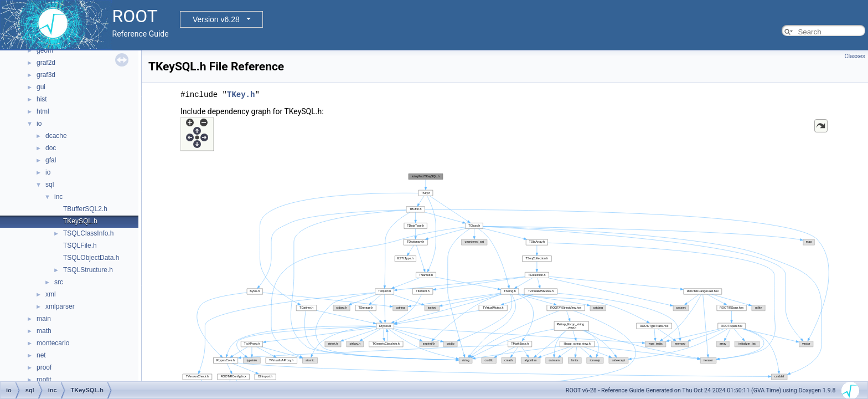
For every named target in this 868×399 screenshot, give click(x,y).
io (39, 124)
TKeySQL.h (80, 221)
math (44, 331)
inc (58, 197)
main (44, 319)
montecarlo (53, 343)
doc (51, 148)
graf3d (46, 75)
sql (50, 185)
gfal (51, 160)
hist (42, 99)
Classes (855, 56)
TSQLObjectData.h (91, 258)
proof (44, 367)
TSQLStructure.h (88, 270)
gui (41, 87)
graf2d (46, 63)
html (43, 111)
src (59, 282)
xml (51, 294)
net (41, 355)
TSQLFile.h (80, 245)
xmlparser (60, 306)
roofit (44, 380)
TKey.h (241, 94)
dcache (56, 136)
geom (45, 50)
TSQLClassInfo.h (88, 233)
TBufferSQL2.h (85, 209)
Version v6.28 (216, 19)
